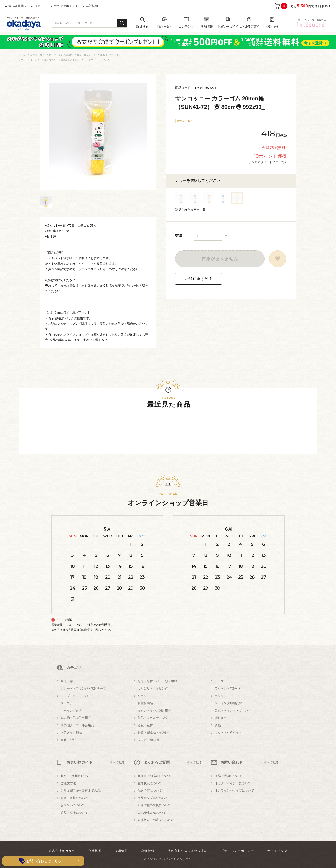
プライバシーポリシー (238, 851)
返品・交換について (74, 813)
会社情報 (92, 6)
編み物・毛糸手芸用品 (76, 718)
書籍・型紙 (68, 740)
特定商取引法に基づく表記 (188, 851)
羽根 (218, 725)
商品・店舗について (228, 776)
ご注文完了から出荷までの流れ (82, 790)
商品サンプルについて (153, 798)
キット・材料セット (228, 732)
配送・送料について (74, 798)
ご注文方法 (68, 783)
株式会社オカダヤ (62, 851)
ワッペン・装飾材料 (228, 688)
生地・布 (67, 681)
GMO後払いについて (152, 813)
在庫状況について (150, 783)
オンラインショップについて (234, 790)
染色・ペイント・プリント (233, 711)
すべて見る (117, 763)
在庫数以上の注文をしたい (156, 820)
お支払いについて (73, 805)
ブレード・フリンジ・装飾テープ (83, 688)
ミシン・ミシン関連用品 (154, 711)
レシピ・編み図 (148, 740)
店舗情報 (85, 630)
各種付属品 (145, 703)
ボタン (219, 696)
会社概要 (95, 851)
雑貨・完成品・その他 (153, 732)
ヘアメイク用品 (71, 732)
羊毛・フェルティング (153, 718)
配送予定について (150, 790)
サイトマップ (277, 851)
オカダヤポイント (66, 6)
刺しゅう (221, 718)
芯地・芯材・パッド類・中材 (157, 681)
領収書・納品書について (154, 776)
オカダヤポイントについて (233, 783)
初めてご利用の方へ (74, 776)
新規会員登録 (17, 6)
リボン (142, 696)
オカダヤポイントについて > (267, 162)
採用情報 (122, 851)
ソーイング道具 (71, 711)
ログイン (40, 6)
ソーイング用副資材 (228, 703)
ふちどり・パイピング (153, 688)
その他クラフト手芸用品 (77, 725)
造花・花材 (145, 725)
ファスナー (68, 703)
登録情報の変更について (154, 805)
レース (219, 681)
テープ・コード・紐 (74, 696)
